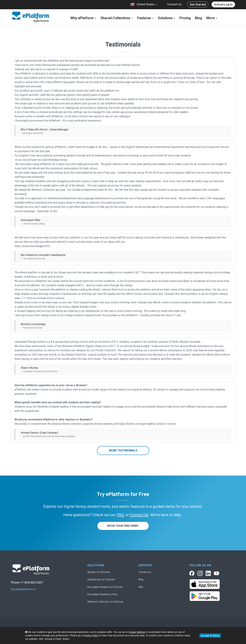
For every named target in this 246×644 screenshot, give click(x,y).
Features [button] (145, 18)
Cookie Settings (137, 632)
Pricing (185, 18)
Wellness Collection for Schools (105, 602)
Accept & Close (210, 636)
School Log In (223, 4)
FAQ (141, 587)
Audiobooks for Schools (101, 579)
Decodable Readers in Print (102, 594)
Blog (199, 18)
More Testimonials (123, 450)
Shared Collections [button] (117, 18)
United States (143, 4)
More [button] (212, 18)
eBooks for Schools (99, 572)
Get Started (198, 4)
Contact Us (174, 4)
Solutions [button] (167, 18)
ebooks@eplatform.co (24, 589)
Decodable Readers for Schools (105, 587)
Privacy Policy (91, 635)
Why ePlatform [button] (83, 18)
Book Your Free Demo (123, 526)
